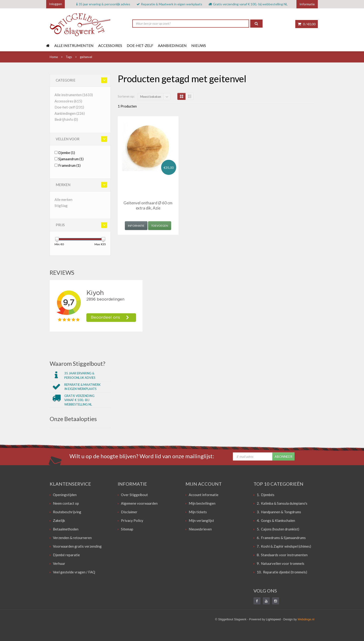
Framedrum (69, 165)
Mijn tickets (198, 512)
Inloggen (55, 4)
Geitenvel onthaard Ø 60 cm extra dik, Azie (148, 205)
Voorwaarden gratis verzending (77, 546)
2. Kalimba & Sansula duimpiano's (282, 503)
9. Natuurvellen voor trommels (281, 563)
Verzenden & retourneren (72, 538)
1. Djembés (266, 495)
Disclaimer (129, 512)
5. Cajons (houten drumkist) (278, 529)
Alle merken (63, 199)
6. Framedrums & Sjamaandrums (281, 538)
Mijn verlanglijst (201, 520)
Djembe (67, 153)
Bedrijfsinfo (66, 119)
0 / (307, 24)
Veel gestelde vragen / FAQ (74, 572)
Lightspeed (273, 619)
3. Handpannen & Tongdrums (279, 512)
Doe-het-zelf (140, 45)
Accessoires (110, 45)
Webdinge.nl (306, 619)
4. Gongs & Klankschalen (276, 520)
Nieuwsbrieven (200, 529)
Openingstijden (65, 495)
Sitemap (127, 529)
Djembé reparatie (66, 555)
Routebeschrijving (67, 512)
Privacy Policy (132, 520)
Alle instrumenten (74, 45)
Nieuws (199, 45)
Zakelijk (59, 520)
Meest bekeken (151, 97)
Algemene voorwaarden (139, 503)
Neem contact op (66, 503)
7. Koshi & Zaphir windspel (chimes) (284, 546)
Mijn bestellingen (202, 503)
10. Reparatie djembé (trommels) (282, 572)
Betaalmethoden (66, 529)
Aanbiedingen (172, 45)
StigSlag (61, 206)
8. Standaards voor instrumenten (282, 555)
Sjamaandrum (71, 159)
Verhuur (59, 563)
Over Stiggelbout (134, 495)
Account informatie (204, 495)
